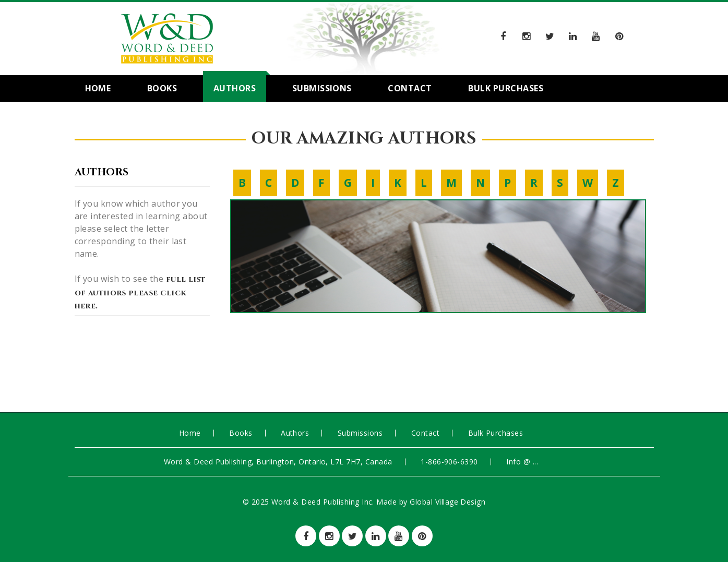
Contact (410, 88)
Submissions (322, 88)
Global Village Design (447, 502)
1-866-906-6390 (449, 462)
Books (162, 88)
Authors (235, 88)
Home (98, 88)
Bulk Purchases (506, 88)
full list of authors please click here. (140, 293)
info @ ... (522, 462)
